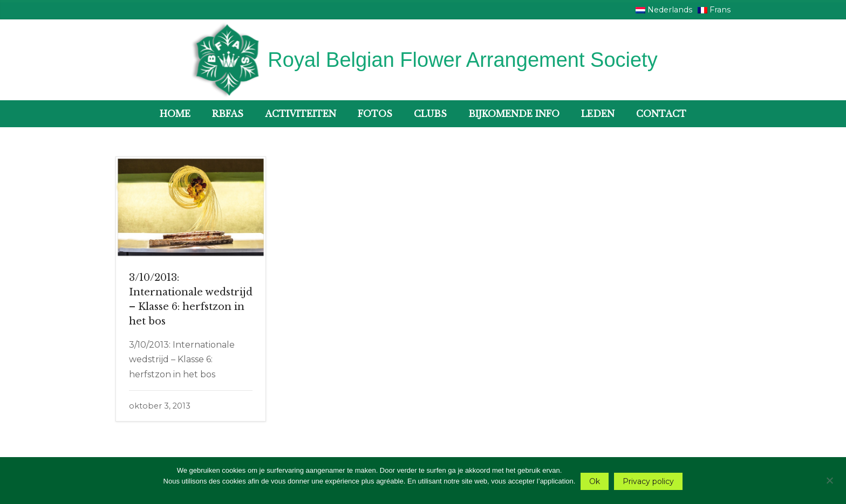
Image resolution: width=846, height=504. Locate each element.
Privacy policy (648, 481)
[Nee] (829, 479)
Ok (595, 481)
